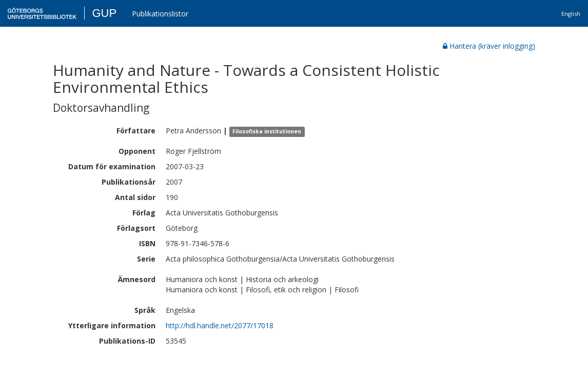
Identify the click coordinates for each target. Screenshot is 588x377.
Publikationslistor (160, 14)
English (571, 14)
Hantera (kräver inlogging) (489, 46)
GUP (104, 13)
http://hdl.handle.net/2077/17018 (220, 325)
